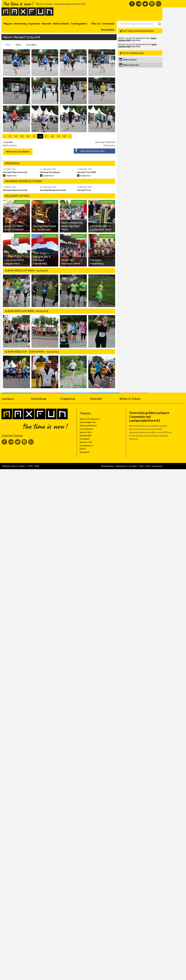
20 (64, 136)
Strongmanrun (86, 445)
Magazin (8, 24)
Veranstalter (108, 30)
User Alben (31, 45)
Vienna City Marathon (90, 419)
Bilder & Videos (61, 24)
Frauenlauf (85, 439)
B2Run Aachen (130, 60)
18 (52, 136)
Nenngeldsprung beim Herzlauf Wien (72, 226)
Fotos (8, 45)
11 (10, 136)
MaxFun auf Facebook (132, 4)
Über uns (96, 24)
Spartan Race (86, 432)
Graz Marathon (87, 429)
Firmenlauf (85, 452)
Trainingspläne (79, 24)
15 (34, 136)
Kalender (47, 24)
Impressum (157, 466)
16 (40, 136)
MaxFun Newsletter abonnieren (158, 4)
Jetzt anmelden (133, 53)
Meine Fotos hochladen (18, 152)
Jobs (148, 466)
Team (141, 466)
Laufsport (8, 399)
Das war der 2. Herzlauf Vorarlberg (42, 260)
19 (58, 136)
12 (16, 136)
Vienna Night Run (88, 422)
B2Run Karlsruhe (131, 65)
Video (18, 45)
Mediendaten (107, 466)
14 (28, 136)
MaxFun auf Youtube (139, 4)
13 (22, 136)
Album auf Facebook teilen (89, 150)
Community (108, 24)
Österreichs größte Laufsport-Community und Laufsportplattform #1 (150, 417)
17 (46, 136)
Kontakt (133, 466)
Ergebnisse (34, 24)
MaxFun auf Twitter (145, 4)
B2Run (83, 449)
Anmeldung (20, 24)
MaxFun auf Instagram (152, 4)
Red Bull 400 (85, 436)
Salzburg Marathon (88, 425)
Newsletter (121, 466)
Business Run (86, 442)
